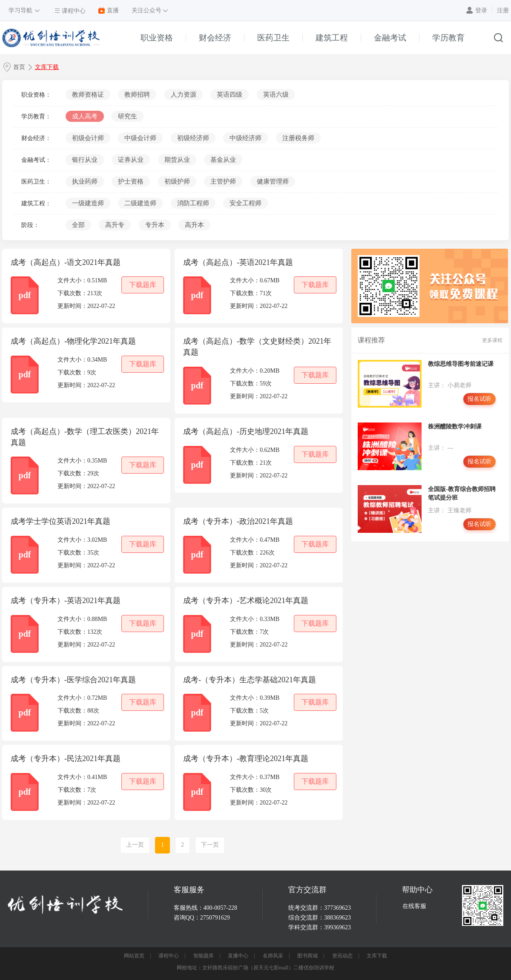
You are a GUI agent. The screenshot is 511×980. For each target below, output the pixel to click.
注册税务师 (298, 138)
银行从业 (85, 160)
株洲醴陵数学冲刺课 (455, 427)
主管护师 (223, 181)
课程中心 (169, 956)
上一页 (135, 845)
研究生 (128, 116)
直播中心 (238, 956)
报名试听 (479, 399)
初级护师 (177, 181)
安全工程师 (245, 203)
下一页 (210, 845)
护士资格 (131, 181)
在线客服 (414, 906)
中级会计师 (140, 138)
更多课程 (492, 340)
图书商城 (307, 956)
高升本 (194, 225)
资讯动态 (342, 956)
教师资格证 (88, 95)
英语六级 (276, 95)
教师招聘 (137, 95)
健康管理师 (273, 181)
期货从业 (177, 160)
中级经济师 (245, 138)
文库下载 (47, 67)
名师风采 (273, 956)
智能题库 (204, 956)
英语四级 (230, 95)
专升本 (155, 225)
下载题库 (143, 285)
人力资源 (184, 95)
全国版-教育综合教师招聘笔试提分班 (462, 493)
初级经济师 (193, 138)
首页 (19, 67)
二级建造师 (140, 203)
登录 (481, 10)
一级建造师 (88, 203)
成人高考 (85, 116)
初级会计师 (88, 138)
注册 (503, 10)
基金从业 (223, 160)
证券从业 (131, 160)
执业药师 (85, 181)
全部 (78, 225)
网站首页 (134, 956)
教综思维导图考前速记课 (461, 364)
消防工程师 (193, 203)
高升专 (115, 225)
